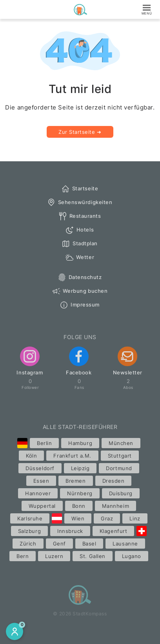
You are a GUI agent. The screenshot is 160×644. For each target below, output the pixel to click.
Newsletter (128, 361)
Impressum (79, 305)
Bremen (75, 481)
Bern (23, 556)
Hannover (38, 493)
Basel (89, 544)
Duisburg (121, 493)
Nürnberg (80, 493)
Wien (78, 518)
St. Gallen (92, 556)
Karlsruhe (30, 518)
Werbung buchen (79, 291)
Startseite (79, 189)
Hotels (79, 230)
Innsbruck (70, 531)
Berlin (44, 443)
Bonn (79, 506)
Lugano (132, 556)
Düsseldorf (40, 468)
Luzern (54, 556)
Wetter (79, 257)
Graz (107, 518)
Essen (41, 481)
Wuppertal (42, 506)
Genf (59, 544)
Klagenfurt (113, 531)
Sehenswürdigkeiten (80, 203)
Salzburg (29, 531)
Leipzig (80, 468)
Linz (135, 518)
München (121, 443)
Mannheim (115, 506)
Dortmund (119, 468)
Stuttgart (120, 456)
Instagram (30, 361)
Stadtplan (79, 244)
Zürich (28, 544)
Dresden (114, 481)
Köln (31, 456)
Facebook (79, 361)
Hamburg (80, 443)
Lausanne (125, 544)
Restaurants (80, 216)
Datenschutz (80, 277)
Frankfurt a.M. (72, 456)
